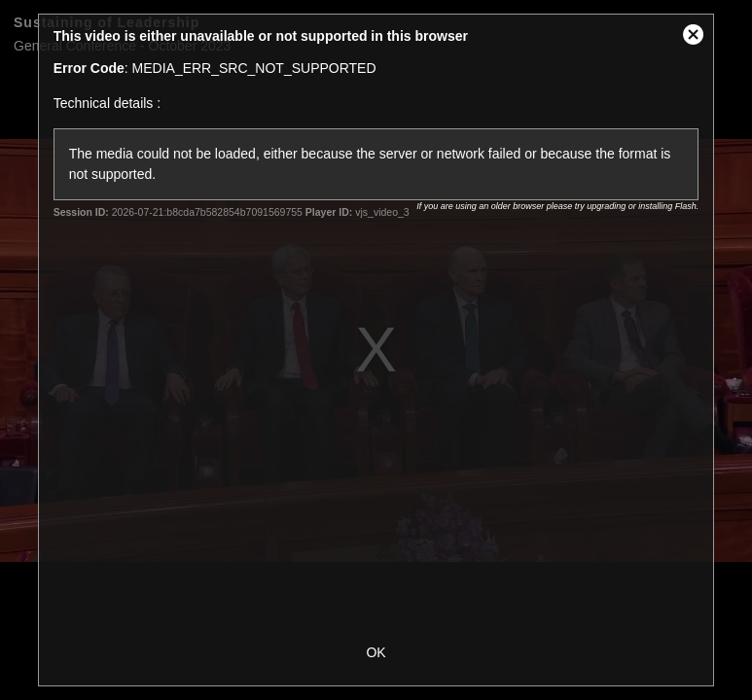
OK (376, 652)
